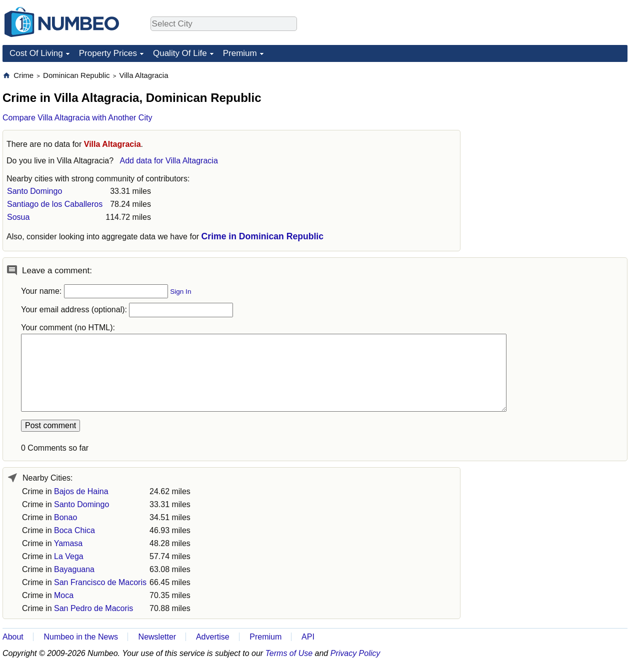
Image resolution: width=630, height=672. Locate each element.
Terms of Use (289, 653)
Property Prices (108, 53)
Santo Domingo (34, 191)
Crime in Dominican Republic (262, 236)
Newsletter (157, 637)
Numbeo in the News (81, 637)
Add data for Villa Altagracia (169, 161)
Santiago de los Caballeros (55, 204)
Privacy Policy (355, 653)
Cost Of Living (36, 53)
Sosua (18, 217)
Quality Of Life (180, 53)
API (308, 637)
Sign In (180, 292)
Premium (240, 53)
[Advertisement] (552, 133)
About (13, 637)
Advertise (213, 637)
